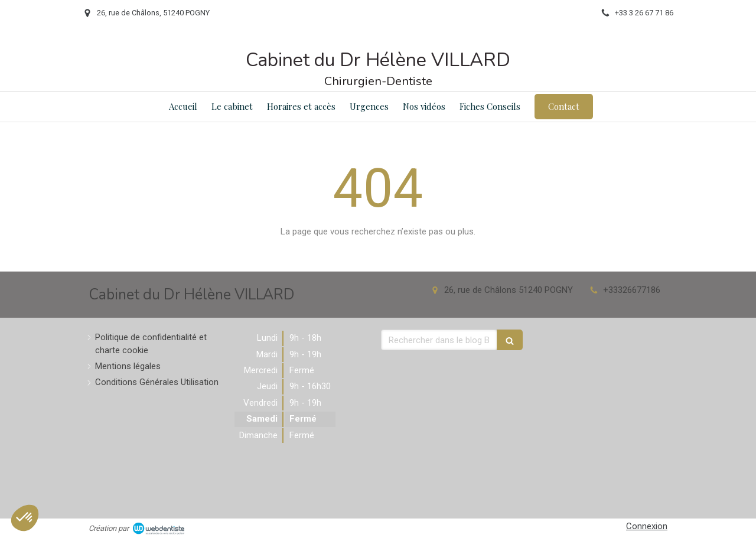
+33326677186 (632, 290)
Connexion (647, 526)
